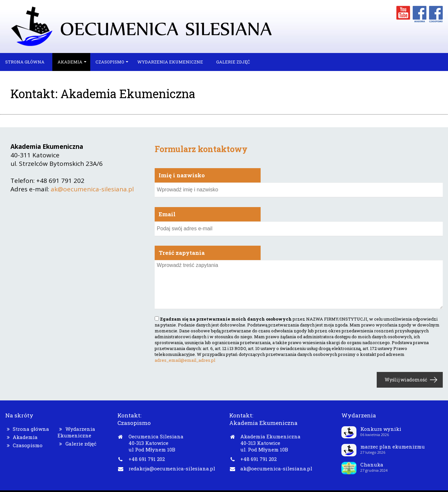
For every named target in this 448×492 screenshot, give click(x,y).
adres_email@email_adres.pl (185, 360)
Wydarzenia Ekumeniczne (170, 62)
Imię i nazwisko (182, 175)
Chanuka (372, 465)
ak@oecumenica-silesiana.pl (92, 189)
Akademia (70, 62)
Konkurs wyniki (381, 429)
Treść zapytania (182, 253)
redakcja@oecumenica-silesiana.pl (172, 468)
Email (167, 214)
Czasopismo (110, 62)
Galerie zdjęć (233, 62)
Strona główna (25, 62)
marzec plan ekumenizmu (393, 447)
